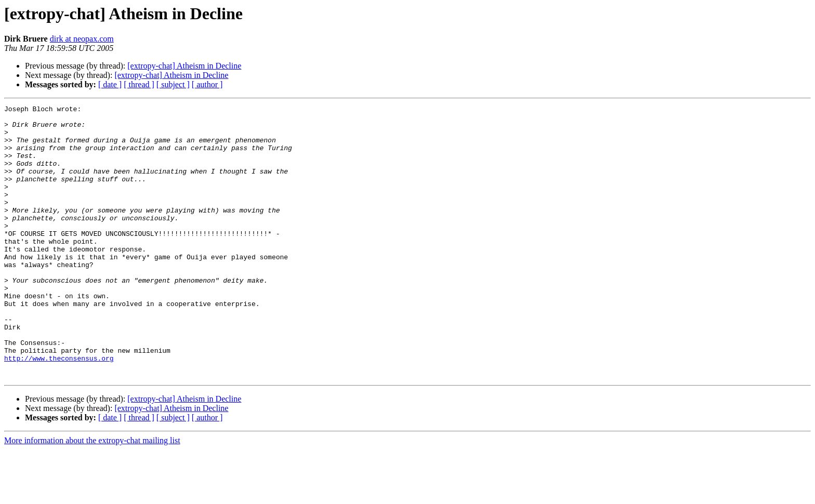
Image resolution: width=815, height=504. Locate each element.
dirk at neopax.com (82, 39)
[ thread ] (139, 84)
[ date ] (110, 84)
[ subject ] (173, 84)
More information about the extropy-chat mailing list (92, 495)
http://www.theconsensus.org (59, 409)
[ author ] (207, 84)
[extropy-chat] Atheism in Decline (184, 66)
